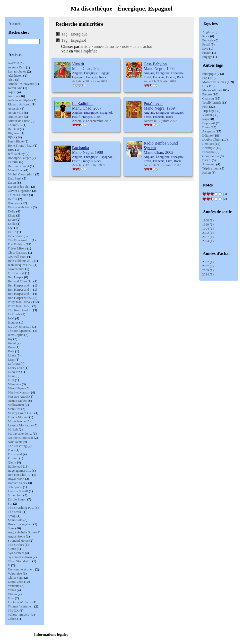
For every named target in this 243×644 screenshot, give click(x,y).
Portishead (15, 454)
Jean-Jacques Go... (20, 265)
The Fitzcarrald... (19, 240)
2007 (206, 237)
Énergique (209, 74)
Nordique (209, 148)
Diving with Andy (20, 207)
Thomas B (15, 125)
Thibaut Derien (18, 195)
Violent (207, 115)
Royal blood (16, 479)
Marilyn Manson (19, 392)
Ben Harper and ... (20, 285)
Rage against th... (19, 471)
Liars (11, 359)
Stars (11, 528)
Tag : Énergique (74, 34)
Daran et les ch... (19, 187)
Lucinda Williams (20, 602)
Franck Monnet (18, 417)
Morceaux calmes (214, 82)
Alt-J (11, 80)
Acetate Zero (16, 67)
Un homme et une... (21, 569)
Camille (13, 162)
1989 (206, 224)
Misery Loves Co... (21, 413)
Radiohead (15, 466)
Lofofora (14, 364)
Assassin (14, 108)
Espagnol (209, 152)
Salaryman (15, 487)
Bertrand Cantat (18, 166)
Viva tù (78, 64)
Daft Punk (15, 178)
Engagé (207, 57)
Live (205, 48)
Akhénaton (15, 75)
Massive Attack (18, 396)
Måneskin (14, 384)
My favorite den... (20, 433)
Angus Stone (16, 536)
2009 (206, 270)
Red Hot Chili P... (20, 475)
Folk (205, 107)
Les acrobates (17, 71)
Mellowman (16, 405)
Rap (205, 119)
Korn (11, 347)
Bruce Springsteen (20, 524)
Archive (13, 96)
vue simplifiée (86, 51)
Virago (12, 594)
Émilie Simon (17, 499)
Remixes (208, 144)
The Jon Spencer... (20, 331)
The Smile (15, 512)
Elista (12, 215)
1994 (206, 229)
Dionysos (14, 203)
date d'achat (142, 46)
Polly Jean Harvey (20, 302)
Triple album (211, 168)
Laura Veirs (15, 582)
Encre (12, 220)
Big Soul (14, 133)
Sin (10, 503)
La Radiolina (83, 104)
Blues (206, 127)
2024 (206, 241)
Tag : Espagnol (74, 40)
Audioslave (15, 117)
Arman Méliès (17, 401)
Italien (207, 172)
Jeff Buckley (16, 154)
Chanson (208, 98)
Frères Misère (17, 248)
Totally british (212, 102)
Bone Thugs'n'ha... (20, 145)
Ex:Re (12, 232)
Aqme (12, 92)
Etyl (11, 228)
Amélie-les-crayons (21, 84)
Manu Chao (16, 170)
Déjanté (207, 135)
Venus (12, 590)
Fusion (207, 53)
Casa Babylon (155, 64)
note (126, 46)
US (205, 86)
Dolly (12, 211)
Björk (12, 137)
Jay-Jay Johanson (19, 327)
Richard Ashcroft (19, 104)
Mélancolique (211, 90)
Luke (11, 376)
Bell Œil (13, 129)
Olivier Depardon (19, 191)
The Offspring (17, 446)
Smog (12, 516)
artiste (85, 46)
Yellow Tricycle (19, 615)
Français (208, 40)
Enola (12, 224)
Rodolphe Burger (19, 158)
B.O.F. (207, 160)
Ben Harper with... (20, 298)
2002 (206, 233)
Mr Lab (13, 429)
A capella (209, 131)
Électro (207, 94)
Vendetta (14, 586)
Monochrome (17, 421)
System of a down (20, 557)
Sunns (12, 549)
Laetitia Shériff (18, 491)
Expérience (15, 236)
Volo (11, 598)
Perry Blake (16, 141)
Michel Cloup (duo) (21, 174)
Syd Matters (16, 553)
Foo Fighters (16, 244)
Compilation (211, 156)
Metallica (14, 409)
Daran (12, 182)
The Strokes (16, 545)
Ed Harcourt (16, 273)
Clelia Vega (15, 578)
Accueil (15, 24)
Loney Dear (16, 368)
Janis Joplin (16, 335)
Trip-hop (208, 111)
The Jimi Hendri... (20, 310)
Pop (205, 78)
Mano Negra (16, 388)
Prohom (13, 458)
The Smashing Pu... (21, 508)
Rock (206, 36)
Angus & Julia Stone (22, 532)
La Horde (14, 314)
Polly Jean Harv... (20, 306)
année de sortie (106, 46)
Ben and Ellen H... (20, 281)
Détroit (12, 199)
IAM (11, 318)
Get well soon (17, 257)
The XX (13, 610)
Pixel (11, 450)
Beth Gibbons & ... (20, 261)
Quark (12, 462)
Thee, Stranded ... (20, 561)
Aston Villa (15, 113)
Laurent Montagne (20, 425)
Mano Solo (15, 520)
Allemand (209, 164)
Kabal (12, 343)
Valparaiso (15, 573)
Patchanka (81, 148)
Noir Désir (15, 442)
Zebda (12, 619)
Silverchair (15, 495)
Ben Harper (15, 277)
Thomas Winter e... (20, 606)
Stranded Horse (18, 540)
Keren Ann (15, 88)
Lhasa (12, 355)
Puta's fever (153, 104)
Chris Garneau (17, 252)
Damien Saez (17, 483)
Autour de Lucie (19, 121)
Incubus (13, 322)
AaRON (13, 63)
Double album (212, 140)
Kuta (11, 351)
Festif (206, 44)
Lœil (11, 380)
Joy (10, 339)
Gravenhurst (16, 269)
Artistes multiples (20, 100)
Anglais (207, 32)
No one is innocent (20, 438)
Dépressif (209, 123)
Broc (11, 150)
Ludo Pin (14, 372)
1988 (206, 220)
